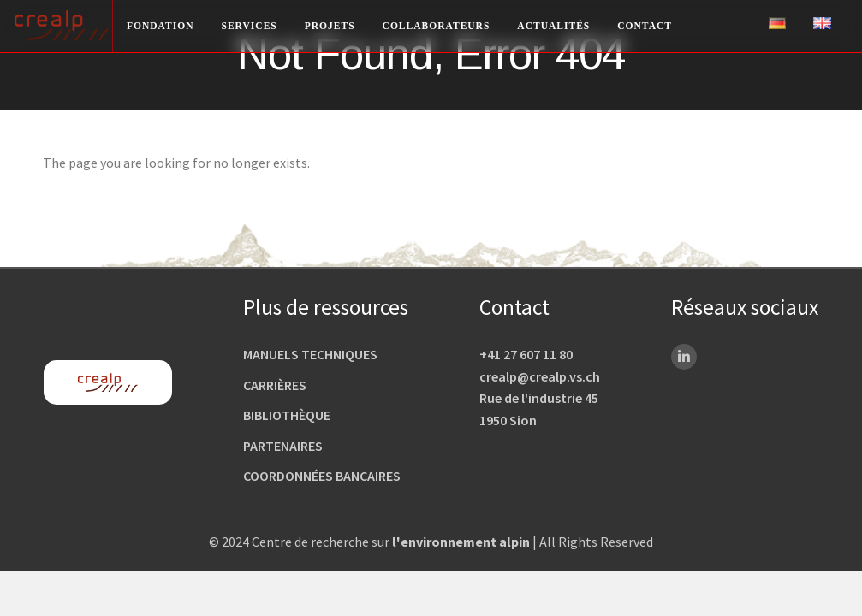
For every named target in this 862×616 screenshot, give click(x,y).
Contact (645, 26)
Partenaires (283, 446)
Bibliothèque (287, 415)
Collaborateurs (437, 26)
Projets (330, 26)
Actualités (553, 26)
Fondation (161, 26)
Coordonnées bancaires (322, 476)
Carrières (275, 385)
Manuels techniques (310, 354)
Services (250, 26)
